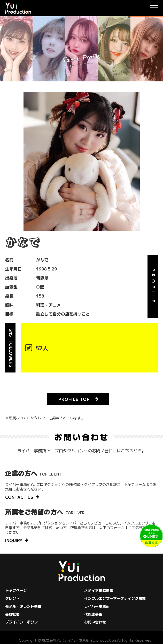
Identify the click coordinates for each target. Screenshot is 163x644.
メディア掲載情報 (99, 590)
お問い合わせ (95, 622)
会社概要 (12, 614)
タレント (12, 598)
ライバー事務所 (97, 606)
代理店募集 (93, 614)
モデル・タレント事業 (23, 606)
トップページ (16, 590)
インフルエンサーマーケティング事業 (115, 598)
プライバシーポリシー (23, 622)
